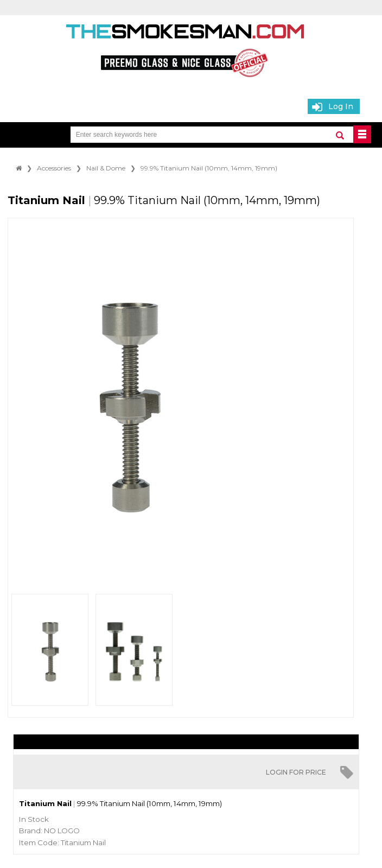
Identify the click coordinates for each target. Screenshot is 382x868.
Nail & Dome (106, 168)
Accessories (54, 168)
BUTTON (362, 134)
